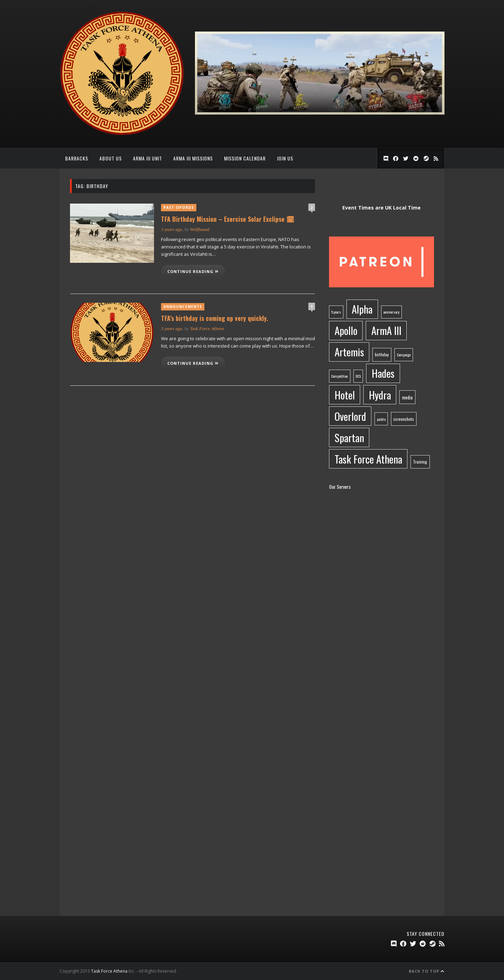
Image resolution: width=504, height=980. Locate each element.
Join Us (285, 158)
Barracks (77, 158)
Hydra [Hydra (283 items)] (380, 395)
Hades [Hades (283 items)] (383, 373)
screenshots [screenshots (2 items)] (404, 419)
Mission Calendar (245, 158)
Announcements (183, 307)
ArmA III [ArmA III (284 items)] (386, 330)
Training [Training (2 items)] (420, 462)
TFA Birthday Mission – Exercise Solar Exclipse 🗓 (228, 219)
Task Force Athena (207, 328)
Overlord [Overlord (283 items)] (350, 416)
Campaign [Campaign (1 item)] (404, 355)
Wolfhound (200, 229)
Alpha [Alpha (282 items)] (362, 309)
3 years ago (172, 229)
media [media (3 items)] (407, 397)
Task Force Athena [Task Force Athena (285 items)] (368, 459)
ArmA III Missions (193, 158)
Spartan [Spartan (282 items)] (349, 437)
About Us (111, 158)
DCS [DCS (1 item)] (358, 376)
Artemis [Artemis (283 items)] (349, 352)
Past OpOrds (179, 207)
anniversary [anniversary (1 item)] (391, 312)
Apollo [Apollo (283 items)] (346, 330)
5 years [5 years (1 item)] (336, 312)
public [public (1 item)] (381, 419)
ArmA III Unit (148, 158)
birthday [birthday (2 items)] (382, 354)
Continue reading (193, 271)
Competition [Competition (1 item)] (339, 376)
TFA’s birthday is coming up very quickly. (215, 318)
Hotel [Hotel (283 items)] (345, 395)
